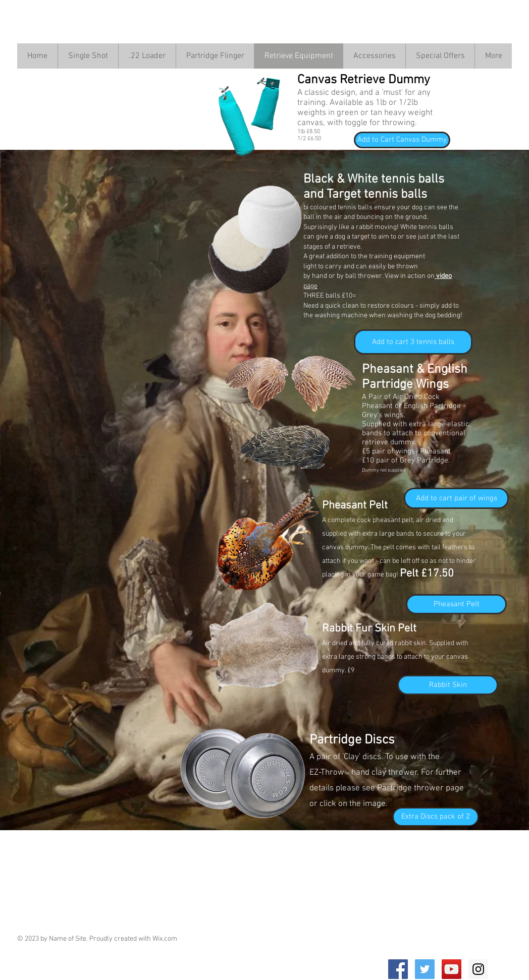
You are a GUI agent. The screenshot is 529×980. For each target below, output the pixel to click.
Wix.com (165, 939)
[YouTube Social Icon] (452, 969)
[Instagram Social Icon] (478, 969)
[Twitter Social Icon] (425, 969)
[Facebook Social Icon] (398, 969)
